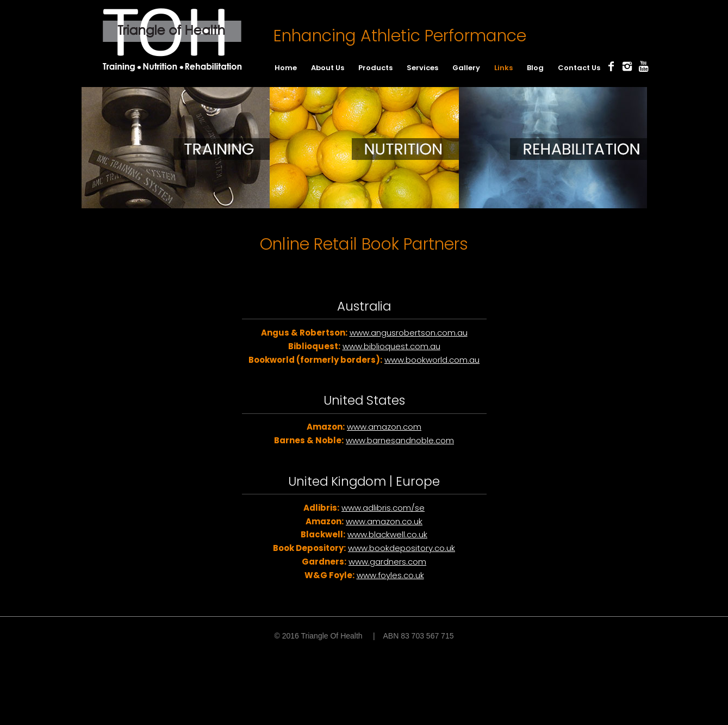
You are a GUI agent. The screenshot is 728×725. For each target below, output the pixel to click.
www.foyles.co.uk (390, 575)
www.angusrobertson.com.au (409, 333)
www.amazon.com (384, 427)
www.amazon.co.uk (384, 521)
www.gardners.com (387, 562)
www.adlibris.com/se (383, 508)
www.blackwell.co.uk (387, 534)
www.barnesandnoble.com (400, 440)
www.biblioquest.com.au (391, 346)
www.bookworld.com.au (432, 360)
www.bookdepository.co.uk (402, 548)
